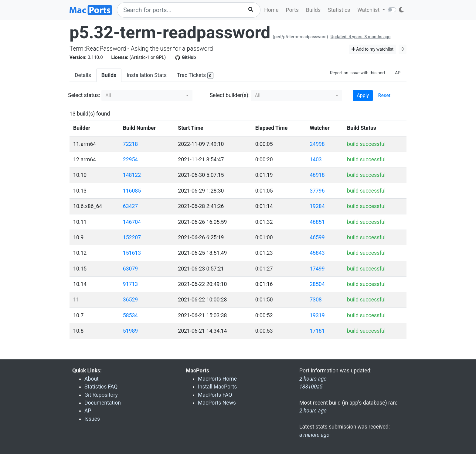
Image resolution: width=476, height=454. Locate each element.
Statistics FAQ (101, 387)
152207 (132, 237)
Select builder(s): (230, 95)
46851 (317, 222)
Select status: (84, 95)
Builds (313, 10)
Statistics (339, 10)
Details (83, 75)
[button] (147, 96)
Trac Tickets (195, 76)
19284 (317, 206)
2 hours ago (313, 411)
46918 (317, 175)
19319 (317, 315)
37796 (317, 191)
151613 (132, 253)
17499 (317, 269)
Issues (92, 419)
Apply (363, 95)
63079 (130, 269)
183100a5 (311, 387)
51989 (130, 331)
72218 (130, 144)
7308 (316, 300)
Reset (384, 95)
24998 (317, 144)
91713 (130, 284)
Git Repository (101, 395)
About (92, 379)
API (398, 73)
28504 (317, 284)
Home (271, 10)
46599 (317, 237)
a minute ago (314, 435)
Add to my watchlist (373, 49)
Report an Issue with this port (358, 73)
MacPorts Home (217, 379)
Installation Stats (147, 75)
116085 (132, 191)
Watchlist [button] (369, 10)
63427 (130, 206)
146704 (132, 222)
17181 (317, 331)
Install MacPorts (217, 387)
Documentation (103, 403)
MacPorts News (217, 403)
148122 (132, 175)
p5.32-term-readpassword (170, 32)
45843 (317, 253)
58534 (130, 315)
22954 (130, 160)
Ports (292, 10)
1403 (316, 160)
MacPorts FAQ (215, 395)
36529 (130, 300)
